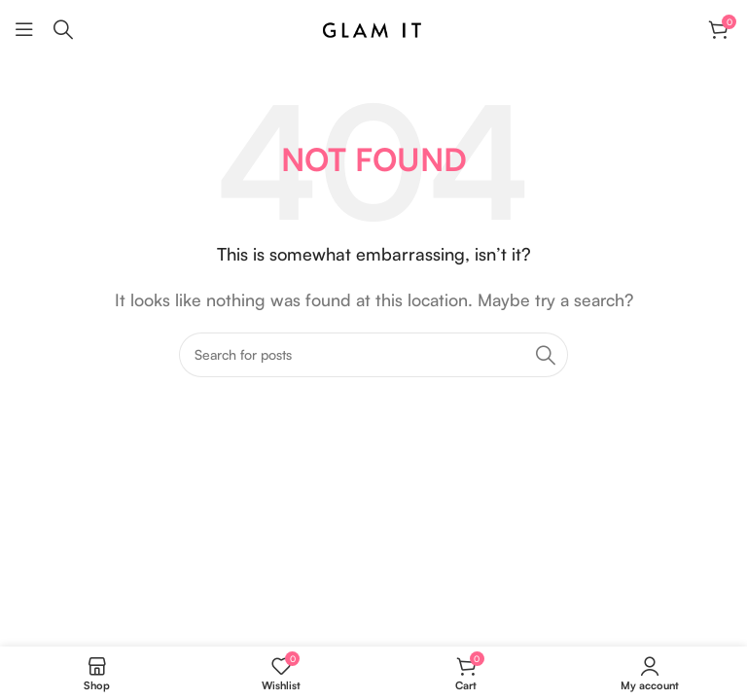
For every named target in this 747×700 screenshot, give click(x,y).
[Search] (63, 29)
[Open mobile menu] (24, 29)
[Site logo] (373, 27)
